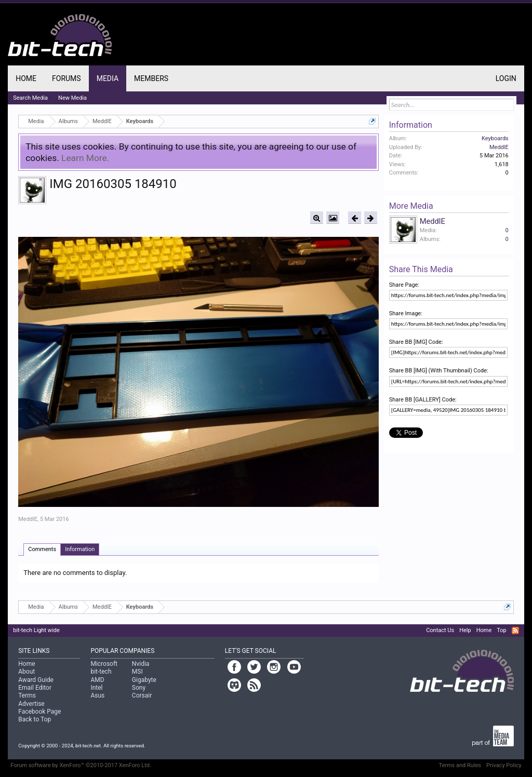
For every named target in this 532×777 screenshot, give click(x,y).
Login (506, 78)
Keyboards (495, 138)
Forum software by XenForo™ (81, 765)
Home (26, 78)
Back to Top (35, 719)
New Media (72, 98)
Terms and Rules (460, 765)
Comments (42, 549)
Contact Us (440, 630)
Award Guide (36, 680)
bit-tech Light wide (36, 630)
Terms (27, 695)
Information (80, 549)
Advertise (31, 704)
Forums (66, 78)
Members (151, 78)
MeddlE (28, 519)
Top (501, 630)
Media (108, 78)
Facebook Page (39, 712)
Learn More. (85, 158)
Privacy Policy (504, 765)
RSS (515, 631)
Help (465, 630)
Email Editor (35, 688)
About (26, 672)
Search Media (30, 98)
